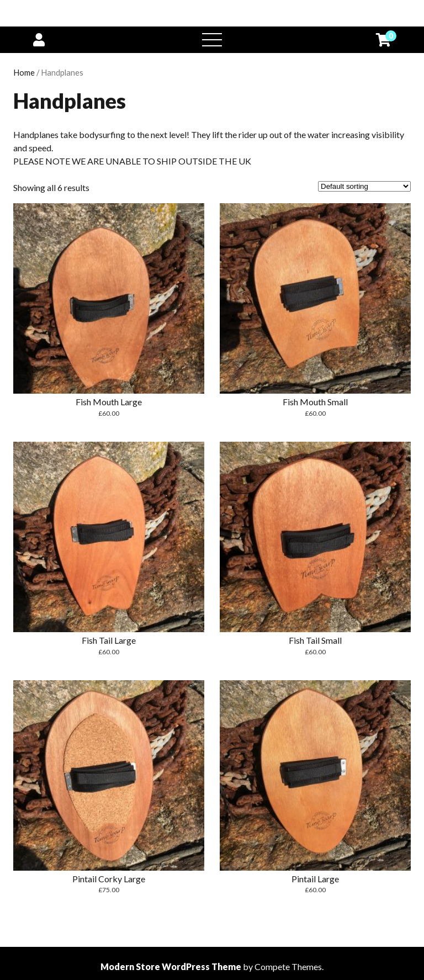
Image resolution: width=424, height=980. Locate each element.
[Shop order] (364, 186)
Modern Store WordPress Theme (171, 966)
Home (24, 72)
